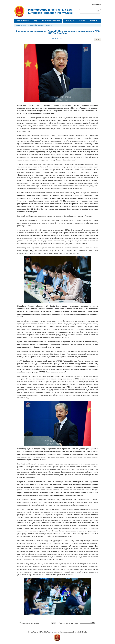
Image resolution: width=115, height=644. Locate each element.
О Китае (82, 21)
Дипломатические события (51, 21)
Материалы (94, 21)
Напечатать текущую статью (68, 623)
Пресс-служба (70, 21)
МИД (35, 21)
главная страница (23, 21)
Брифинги (41, 25)
